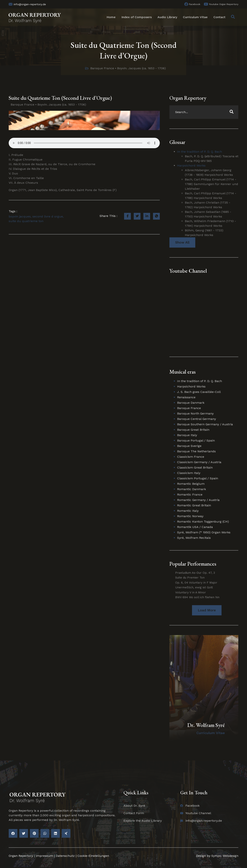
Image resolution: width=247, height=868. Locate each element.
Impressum (44, 856)
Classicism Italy (189, 473)
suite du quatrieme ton (26, 221)
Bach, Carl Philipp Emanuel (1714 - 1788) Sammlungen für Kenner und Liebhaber (211, 184)
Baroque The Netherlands (196, 451)
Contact (219, 17)
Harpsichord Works (191, 165)
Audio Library (167, 17)
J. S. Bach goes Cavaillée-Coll (199, 392)
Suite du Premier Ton (190, 578)
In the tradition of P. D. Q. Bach (200, 152)
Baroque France (102, 68)
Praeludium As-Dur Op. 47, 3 (195, 573)
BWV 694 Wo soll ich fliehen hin (197, 597)
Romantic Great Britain (194, 505)
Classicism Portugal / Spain (198, 478)
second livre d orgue (48, 216)
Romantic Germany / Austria (198, 500)
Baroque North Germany (195, 413)
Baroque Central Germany (197, 419)
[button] (207, 610)
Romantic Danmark (192, 489)
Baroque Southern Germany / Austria (205, 424)
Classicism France (191, 457)
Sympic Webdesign (224, 856)
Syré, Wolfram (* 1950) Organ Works (204, 532)
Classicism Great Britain (195, 467)
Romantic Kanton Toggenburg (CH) (203, 522)
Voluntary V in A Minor (191, 593)
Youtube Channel (188, 271)
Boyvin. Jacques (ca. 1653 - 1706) (141, 68)
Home (111, 17)
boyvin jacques (20, 216)
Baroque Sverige (189, 446)
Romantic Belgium (191, 484)
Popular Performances (193, 564)
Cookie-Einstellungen (93, 856)
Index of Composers (137, 17)
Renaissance (186, 397)
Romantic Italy (188, 511)
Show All (182, 242)
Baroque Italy (187, 435)
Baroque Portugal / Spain (196, 440)
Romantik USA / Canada (195, 527)
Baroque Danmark (191, 403)
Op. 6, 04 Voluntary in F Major (196, 583)
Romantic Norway (190, 516)
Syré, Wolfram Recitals (194, 538)
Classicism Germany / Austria (199, 462)
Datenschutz (65, 856)
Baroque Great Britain (193, 430)
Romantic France (190, 494)
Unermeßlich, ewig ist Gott (194, 588)
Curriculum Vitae (195, 17)
